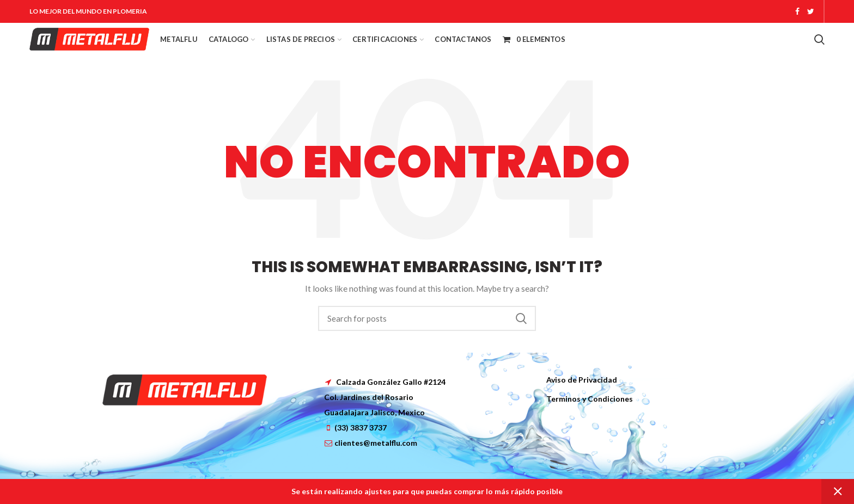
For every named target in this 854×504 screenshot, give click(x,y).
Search (521, 318)
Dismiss (838, 491)
